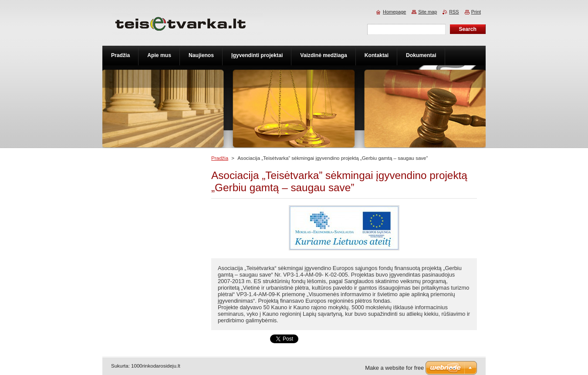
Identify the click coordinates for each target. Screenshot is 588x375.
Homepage (394, 12)
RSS (454, 12)
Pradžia (220, 158)
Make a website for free (394, 368)
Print (476, 12)
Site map (427, 12)
